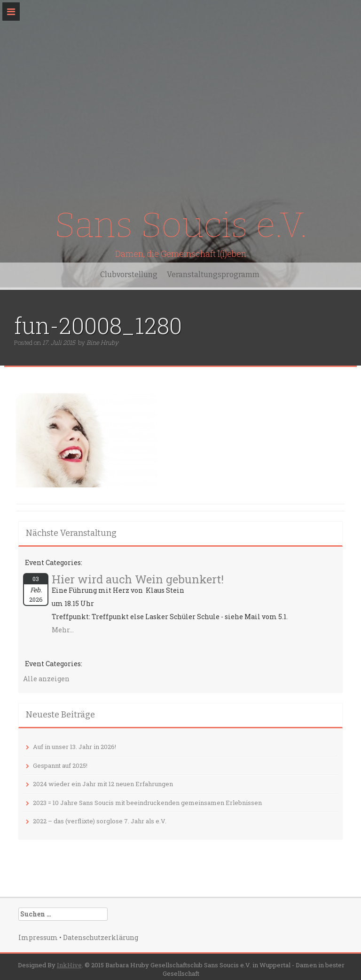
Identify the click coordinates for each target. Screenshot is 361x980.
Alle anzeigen (46, 679)
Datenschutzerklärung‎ (101, 937)
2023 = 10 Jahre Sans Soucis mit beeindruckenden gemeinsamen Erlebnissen (147, 803)
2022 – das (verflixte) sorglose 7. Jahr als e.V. (100, 821)
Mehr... (63, 630)
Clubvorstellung (129, 275)
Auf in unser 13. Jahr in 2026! (75, 747)
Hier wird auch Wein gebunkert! (138, 579)
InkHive (69, 965)
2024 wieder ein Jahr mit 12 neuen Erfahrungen (103, 784)
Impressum (38, 937)
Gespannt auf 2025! (60, 765)
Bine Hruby (102, 343)
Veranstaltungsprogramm (213, 275)
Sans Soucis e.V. (180, 225)
